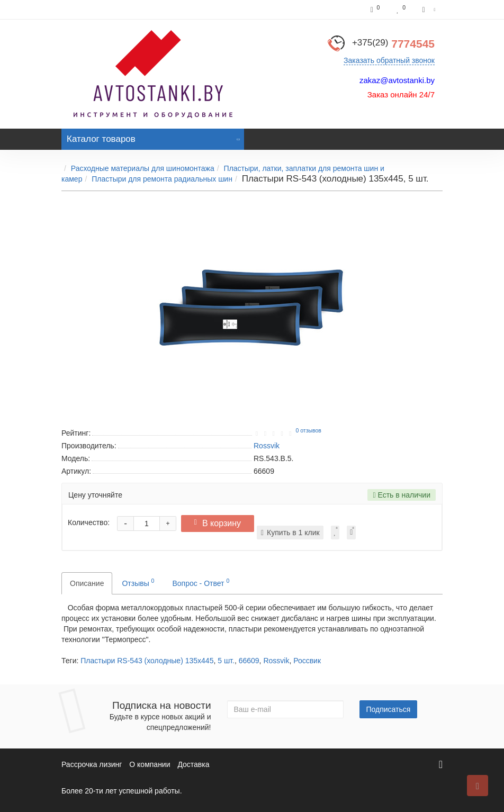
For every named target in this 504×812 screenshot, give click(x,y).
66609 (249, 661)
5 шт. (226, 661)
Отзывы (138, 582)
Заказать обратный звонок (389, 60)
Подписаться (389, 709)
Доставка (193, 764)
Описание (87, 583)
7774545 (393, 44)
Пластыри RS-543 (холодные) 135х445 (147, 661)
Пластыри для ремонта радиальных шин (162, 179)
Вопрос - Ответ (201, 582)
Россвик (307, 661)
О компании (150, 764)
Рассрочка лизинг (92, 764)
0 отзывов (308, 430)
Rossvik (276, 661)
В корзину (220, 523)
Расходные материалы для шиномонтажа (143, 168)
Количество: (89, 522)
